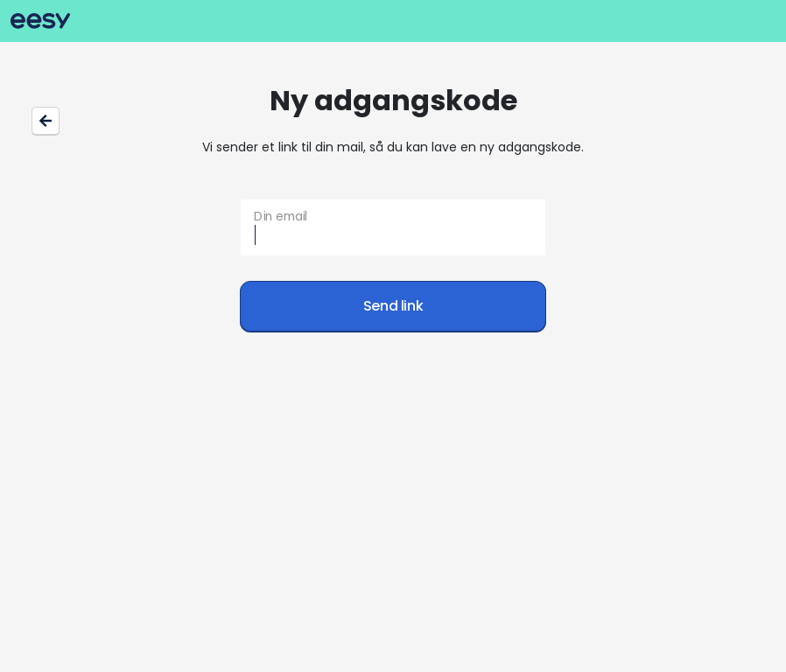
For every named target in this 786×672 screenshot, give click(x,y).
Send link (393, 306)
